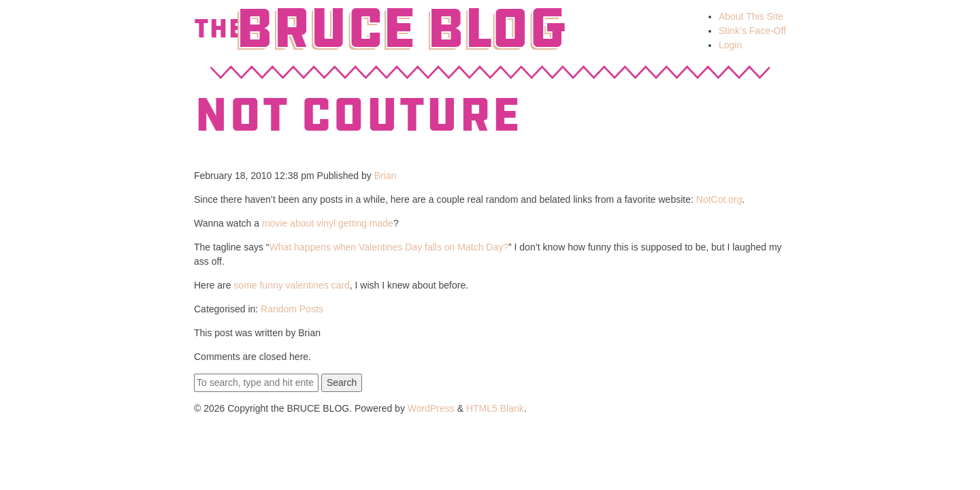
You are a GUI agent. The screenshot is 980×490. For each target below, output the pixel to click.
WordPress (431, 408)
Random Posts (292, 309)
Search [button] (342, 382)
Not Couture (357, 115)
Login (730, 45)
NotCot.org (719, 199)
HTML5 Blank (495, 408)
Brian (386, 176)
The (219, 29)
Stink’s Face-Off (752, 31)
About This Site (751, 16)
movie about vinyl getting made (328, 223)
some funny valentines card (291, 285)
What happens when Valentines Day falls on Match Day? (389, 247)
